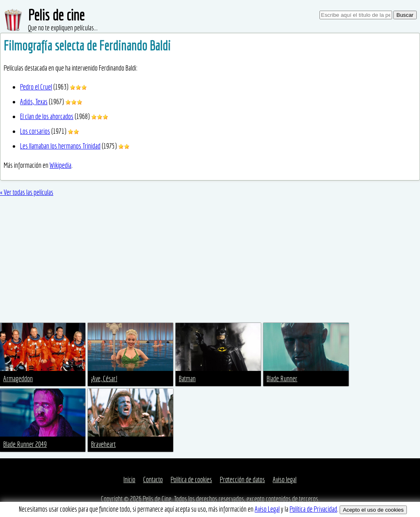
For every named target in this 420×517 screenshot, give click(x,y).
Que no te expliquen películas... (63, 28)
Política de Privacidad (313, 509)
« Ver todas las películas (27, 192)
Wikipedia (60, 165)
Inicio (129, 479)
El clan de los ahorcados (47, 116)
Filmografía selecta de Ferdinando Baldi (87, 46)
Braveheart (103, 444)
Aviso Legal (267, 509)
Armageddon (18, 379)
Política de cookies (191, 479)
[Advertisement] (210, 261)
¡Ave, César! (104, 379)
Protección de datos (242, 479)
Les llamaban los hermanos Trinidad (60, 146)
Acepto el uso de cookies (373, 510)
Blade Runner (282, 379)
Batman (187, 379)
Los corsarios (35, 131)
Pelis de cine (56, 15)
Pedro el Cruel (36, 87)
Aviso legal (285, 479)
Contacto (153, 479)
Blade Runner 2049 (25, 444)
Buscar (405, 15)
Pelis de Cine (157, 499)
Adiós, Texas (34, 102)
